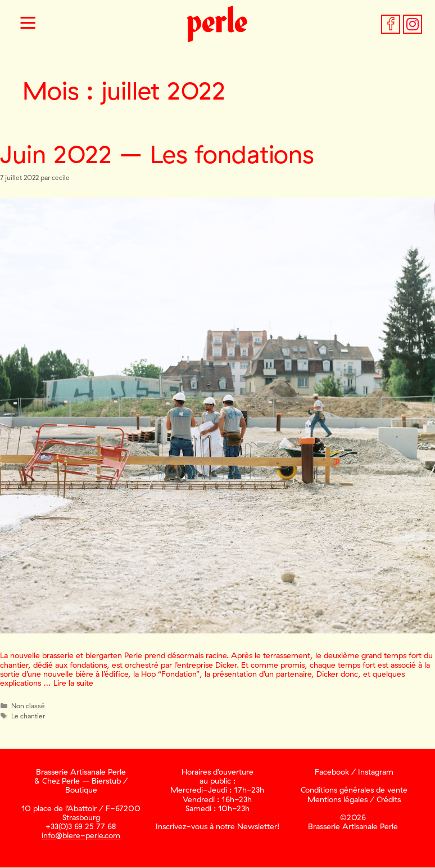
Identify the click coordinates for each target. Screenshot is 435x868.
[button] (28, 24)
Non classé (28, 706)
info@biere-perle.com (81, 835)
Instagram (376, 772)
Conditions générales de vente (354, 790)
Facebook (332, 772)
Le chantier (28, 716)
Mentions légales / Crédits (354, 799)
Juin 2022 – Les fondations (157, 154)
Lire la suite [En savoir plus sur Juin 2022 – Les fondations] (73, 683)
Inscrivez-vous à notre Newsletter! (217, 826)
